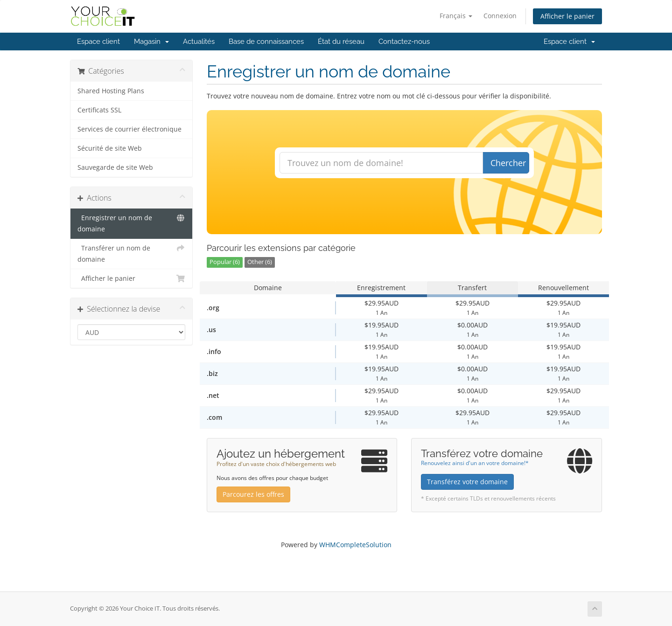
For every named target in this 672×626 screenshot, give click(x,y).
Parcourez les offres (253, 494)
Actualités (199, 42)
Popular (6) (225, 262)
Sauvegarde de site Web (115, 167)
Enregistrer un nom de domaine (131, 223)
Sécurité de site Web (110, 148)
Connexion (500, 16)
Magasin (151, 42)
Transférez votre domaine (467, 482)
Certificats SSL (99, 110)
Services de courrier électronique (129, 129)
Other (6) (260, 262)
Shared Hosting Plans (111, 91)
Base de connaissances (266, 42)
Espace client (98, 42)
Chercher (508, 163)
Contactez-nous (404, 42)
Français (456, 16)
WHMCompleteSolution (355, 545)
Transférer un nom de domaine (131, 253)
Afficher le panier (567, 16)
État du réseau (341, 42)
